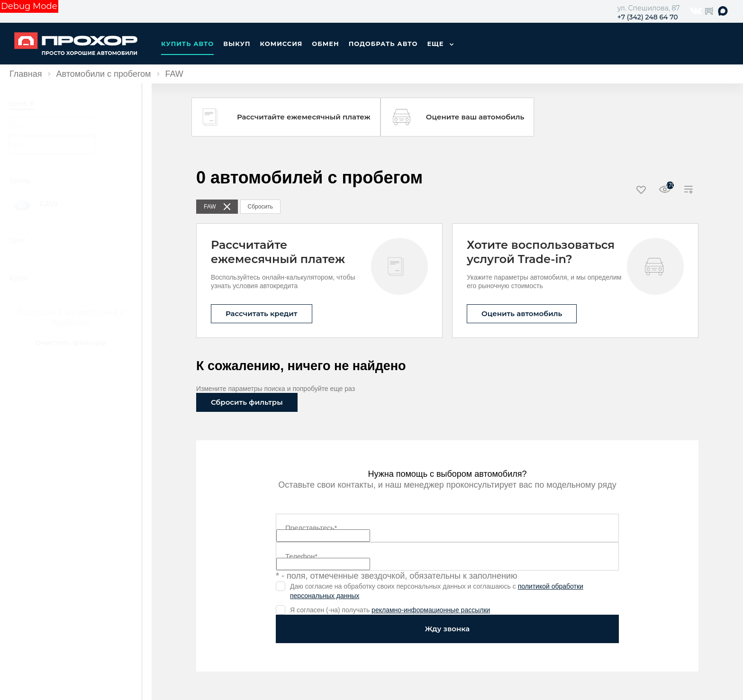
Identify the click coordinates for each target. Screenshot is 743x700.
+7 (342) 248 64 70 (648, 17)
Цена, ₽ (22, 103)
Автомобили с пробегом (104, 74)
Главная (26, 74)
